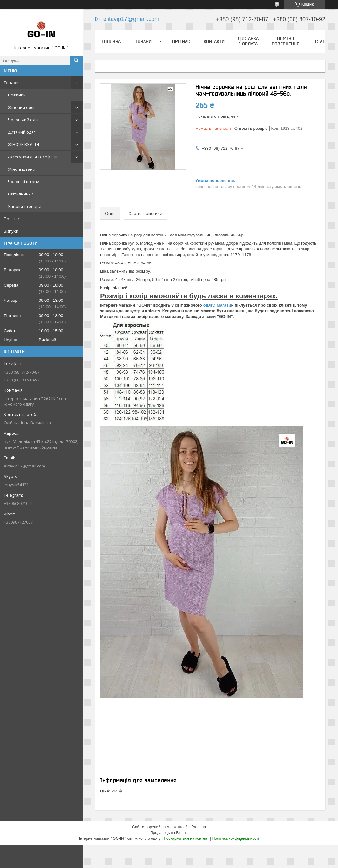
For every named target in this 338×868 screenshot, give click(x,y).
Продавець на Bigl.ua (169, 833)
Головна (111, 41)
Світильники (21, 194)
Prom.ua (199, 827)
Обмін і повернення (286, 41)
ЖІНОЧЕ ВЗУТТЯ (24, 144)
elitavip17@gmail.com (24, 466)
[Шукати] (76, 60)
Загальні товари (25, 206)
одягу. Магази (216, 305)
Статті (322, 41)
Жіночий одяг (21, 107)
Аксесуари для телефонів (33, 157)
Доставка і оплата (248, 41)
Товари (11, 83)
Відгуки (11, 231)
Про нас (12, 219)
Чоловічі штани (24, 182)
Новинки (17, 95)
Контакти (214, 41)
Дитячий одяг (22, 132)
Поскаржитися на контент (186, 838)
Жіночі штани (22, 169)
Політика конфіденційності (236, 838)
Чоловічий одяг (24, 120)
